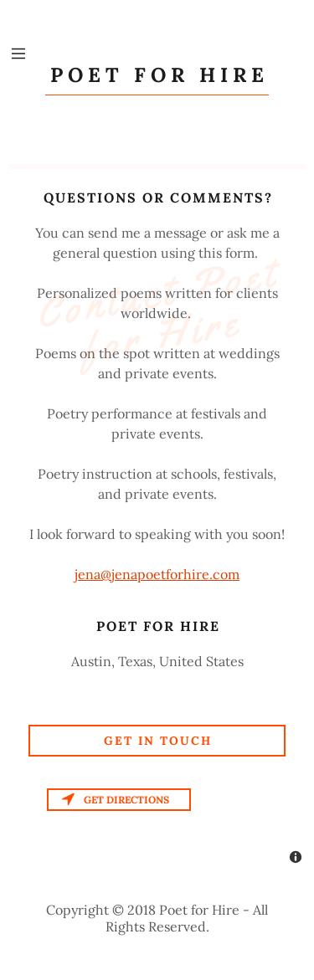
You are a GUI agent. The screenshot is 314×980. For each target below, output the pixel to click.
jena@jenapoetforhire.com (157, 574)
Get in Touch (158, 741)
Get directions (116, 800)
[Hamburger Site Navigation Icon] (18, 54)
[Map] (157, 829)
